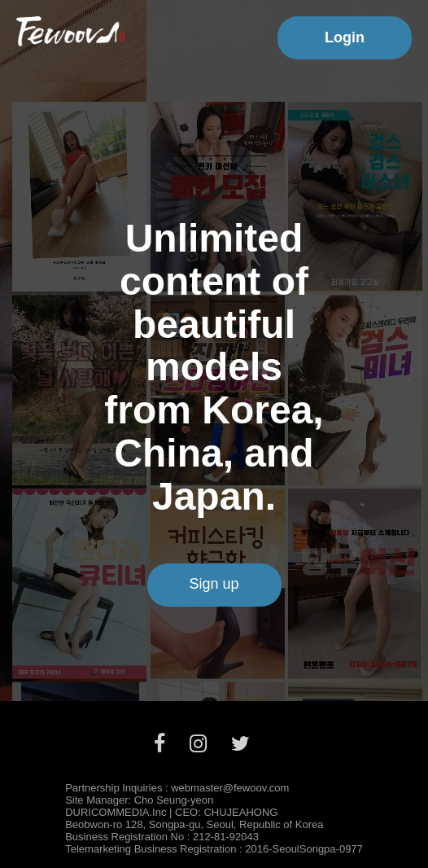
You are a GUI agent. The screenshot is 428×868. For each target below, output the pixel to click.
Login (345, 37)
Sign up (214, 584)
